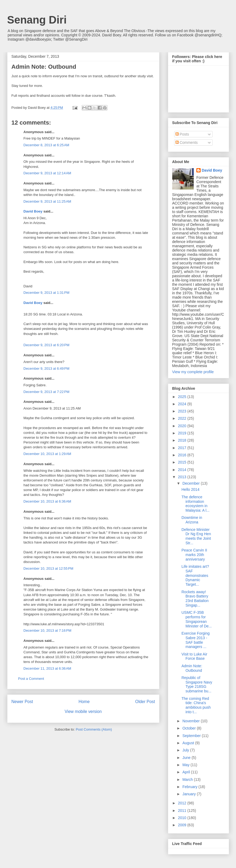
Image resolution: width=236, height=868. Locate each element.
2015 (183, 462)
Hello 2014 (190, 489)
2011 (183, 811)
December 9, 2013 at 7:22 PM (47, 392)
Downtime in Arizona (192, 520)
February (190, 787)
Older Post (145, 702)
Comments (187, 142)
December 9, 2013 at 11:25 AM (47, 201)
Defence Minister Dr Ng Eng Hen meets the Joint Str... (196, 536)
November (192, 721)
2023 (183, 411)
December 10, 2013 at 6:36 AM (47, 501)
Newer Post (22, 702)
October (190, 728)
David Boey (33, 211)
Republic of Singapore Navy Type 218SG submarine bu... (197, 684)
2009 (183, 825)
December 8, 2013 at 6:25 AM (46, 145)
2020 (183, 426)
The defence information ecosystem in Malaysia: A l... (195, 504)
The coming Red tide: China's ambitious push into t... (196, 705)
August (189, 743)
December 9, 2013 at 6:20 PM (47, 345)
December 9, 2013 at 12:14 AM (47, 173)
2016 (183, 455)
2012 (183, 803)
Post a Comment (31, 679)
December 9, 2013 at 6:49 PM (47, 369)
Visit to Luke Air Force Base (194, 656)
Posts (182, 134)
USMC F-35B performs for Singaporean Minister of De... (196, 619)
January (190, 794)
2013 (183, 477)
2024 (183, 404)
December (192, 483)
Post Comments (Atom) (94, 729)
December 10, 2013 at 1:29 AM (47, 454)
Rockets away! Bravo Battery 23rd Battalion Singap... (195, 599)
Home (84, 702)
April (187, 772)
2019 (183, 433)
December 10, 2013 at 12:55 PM (48, 568)
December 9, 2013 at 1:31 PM (47, 293)
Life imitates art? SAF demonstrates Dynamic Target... (195, 575)
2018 (183, 440)
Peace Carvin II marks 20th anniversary (194, 555)
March (188, 780)
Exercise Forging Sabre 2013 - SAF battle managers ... (195, 640)
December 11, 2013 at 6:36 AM (47, 668)
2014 (183, 470)
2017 (183, 448)
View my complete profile (193, 372)
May (186, 765)
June (187, 758)
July (186, 750)
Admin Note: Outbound (192, 668)
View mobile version (83, 711)
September (192, 736)
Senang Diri (37, 20)
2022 (183, 418)
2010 (183, 818)
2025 (183, 397)
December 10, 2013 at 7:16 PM (48, 630)
